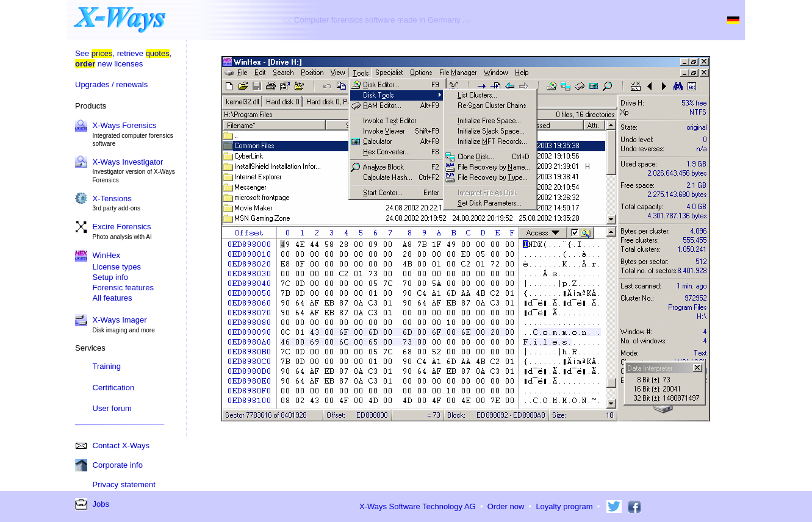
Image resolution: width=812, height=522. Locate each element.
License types (117, 267)
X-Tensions (112, 198)
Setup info (111, 277)
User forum (112, 408)
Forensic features (123, 288)
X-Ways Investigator (128, 162)
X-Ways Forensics (125, 125)
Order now (506, 506)
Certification (114, 388)
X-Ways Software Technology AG (418, 506)
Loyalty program (564, 506)
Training (107, 366)
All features (113, 298)
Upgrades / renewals (111, 84)
